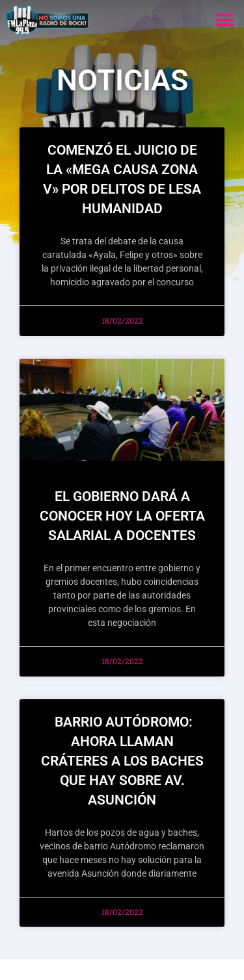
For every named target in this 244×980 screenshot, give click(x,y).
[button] (224, 20)
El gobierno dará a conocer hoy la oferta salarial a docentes (122, 516)
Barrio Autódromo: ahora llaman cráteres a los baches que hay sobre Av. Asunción (122, 761)
